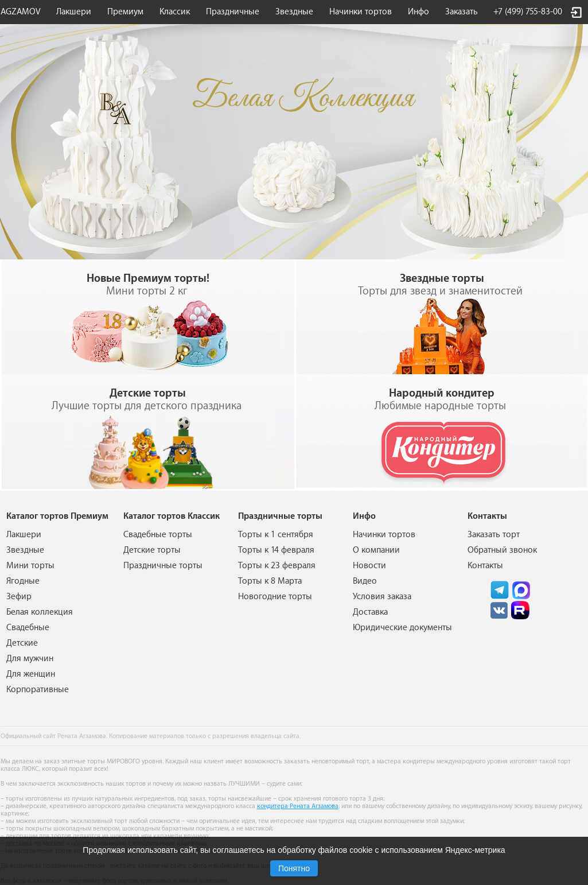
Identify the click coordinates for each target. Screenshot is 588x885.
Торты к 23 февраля (277, 566)
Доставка (370, 612)
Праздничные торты (163, 566)
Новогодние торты (275, 597)
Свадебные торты (158, 535)
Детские (22, 643)
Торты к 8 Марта (270, 581)
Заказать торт (494, 535)
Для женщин (31, 674)
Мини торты (30, 566)
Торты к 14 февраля (276, 550)
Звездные (294, 12)
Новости (369, 566)
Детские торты (152, 550)
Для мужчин (30, 659)
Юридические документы (402, 628)
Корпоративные (38, 690)
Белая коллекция (40, 612)
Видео (365, 581)
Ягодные (23, 581)
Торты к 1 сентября (276, 535)
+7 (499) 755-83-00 (528, 12)
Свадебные (28, 628)
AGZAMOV (21, 12)
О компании (376, 550)
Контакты (485, 566)
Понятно (294, 868)
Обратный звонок (502, 550)
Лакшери (74, 12)
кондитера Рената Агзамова (298, 806)
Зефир (19, 597)
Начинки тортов (361, 12)
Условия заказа (382, 597)
